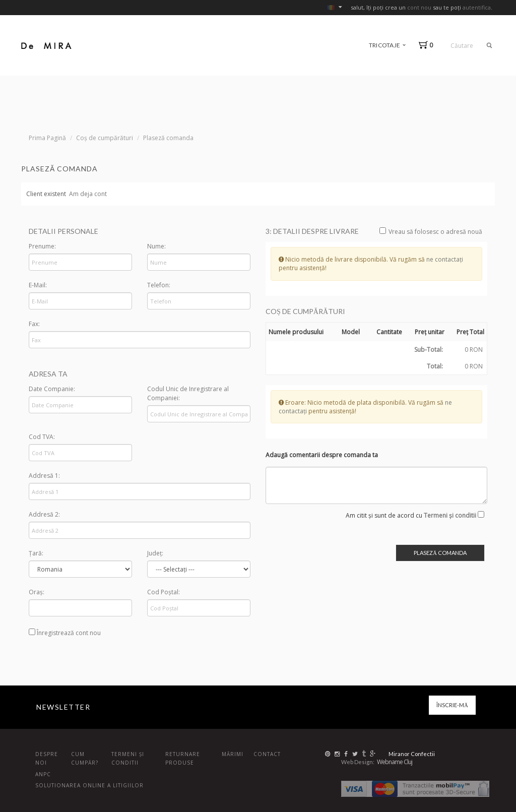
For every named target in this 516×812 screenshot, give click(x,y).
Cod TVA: (42, 437)
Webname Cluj (395, 762)
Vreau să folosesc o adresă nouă (431, 232)
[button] (428, 45)
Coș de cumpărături (105, 138)
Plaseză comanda (168, 138)
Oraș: (37, 592)
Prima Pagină (47, 138)
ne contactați (445, 259)
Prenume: (42, 246)
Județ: (155, 553)
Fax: (34, 324)
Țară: (36, 553)
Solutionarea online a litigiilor (89, 785)
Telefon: (159, 285)
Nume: (156, 246)
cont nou (419, 7)
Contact (267, 754)
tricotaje (387, 45)
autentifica (477, 7)
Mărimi (233, 754)
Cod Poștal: (164, 592)
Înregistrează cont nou (65, 633)
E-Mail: (38, 285)
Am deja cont (88, 194)
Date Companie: (52, 389)
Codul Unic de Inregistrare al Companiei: (188, 393)
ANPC (43, 774)
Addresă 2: (44, 514)
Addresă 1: (44, 476)
